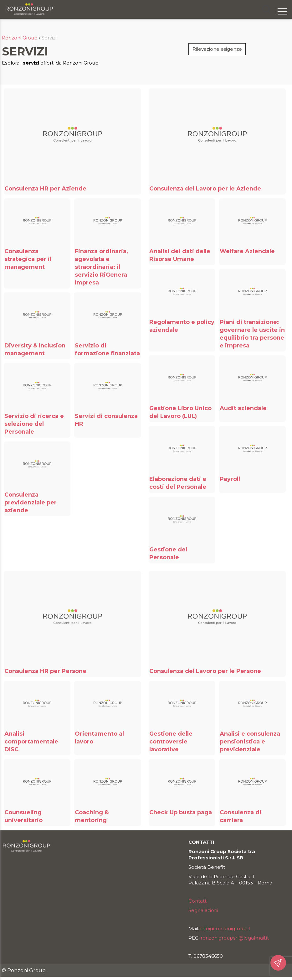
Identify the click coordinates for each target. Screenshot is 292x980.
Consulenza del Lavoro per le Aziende (205, 189)
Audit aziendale (243, 408)
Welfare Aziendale (247, 251)
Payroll (230, 479)
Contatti (198, 901)
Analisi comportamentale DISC (31, 742)
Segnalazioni (203, 910)
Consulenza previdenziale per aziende (31, 503)
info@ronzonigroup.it (225, 928)
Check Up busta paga (181, 812)
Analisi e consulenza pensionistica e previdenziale (250, 742)
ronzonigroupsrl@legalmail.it (235, 938)
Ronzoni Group (20, 38)
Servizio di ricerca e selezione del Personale (34, 424)
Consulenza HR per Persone (45, 671)
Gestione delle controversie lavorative (171, 742)
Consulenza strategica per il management (28, 259)
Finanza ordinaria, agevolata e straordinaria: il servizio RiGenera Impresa (101, 267)
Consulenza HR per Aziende (45, 189)
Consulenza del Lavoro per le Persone (205, 671)
